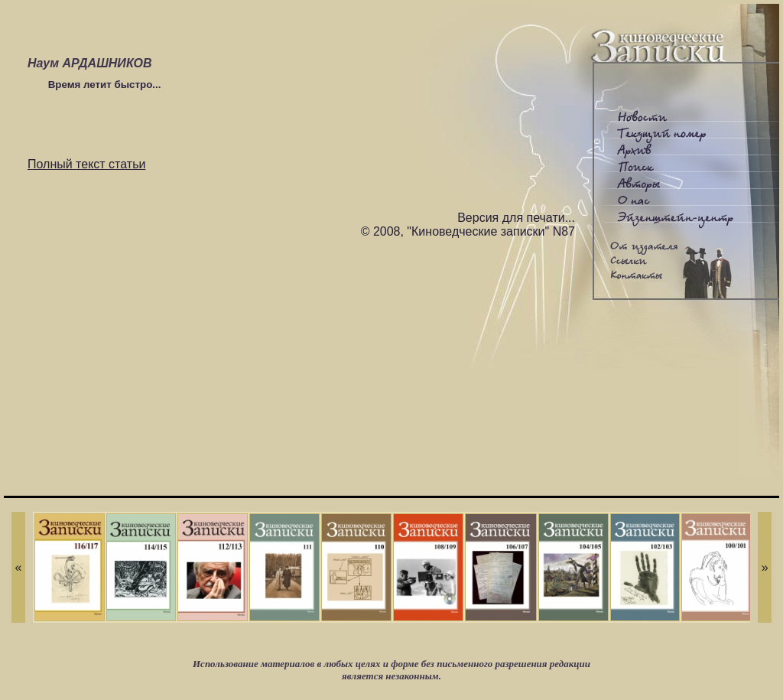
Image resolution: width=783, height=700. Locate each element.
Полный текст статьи (86, 164)
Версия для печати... (516, 218)
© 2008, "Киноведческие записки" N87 (468, 231)
